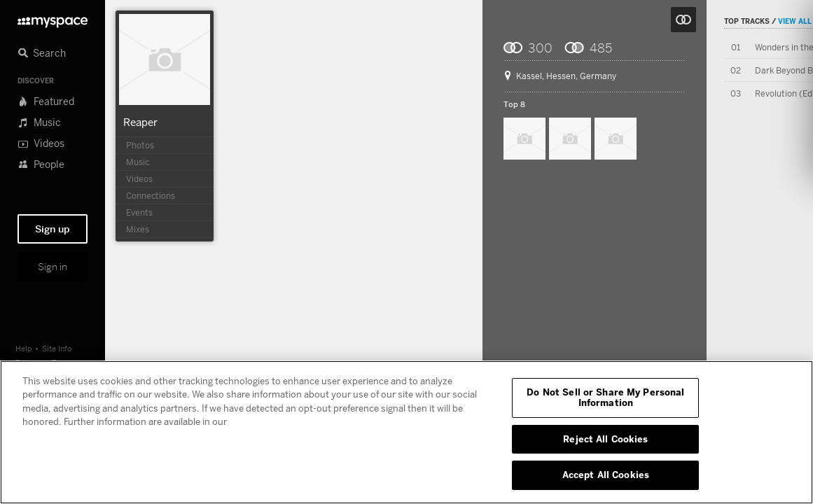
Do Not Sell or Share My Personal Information (605, 398)
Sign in (53, 267)
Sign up (53, 229)
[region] (406, 432)
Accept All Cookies (606, 475)
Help (24, 348)
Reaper (140, 122)
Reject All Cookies (605, 439)
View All (795, 21)
